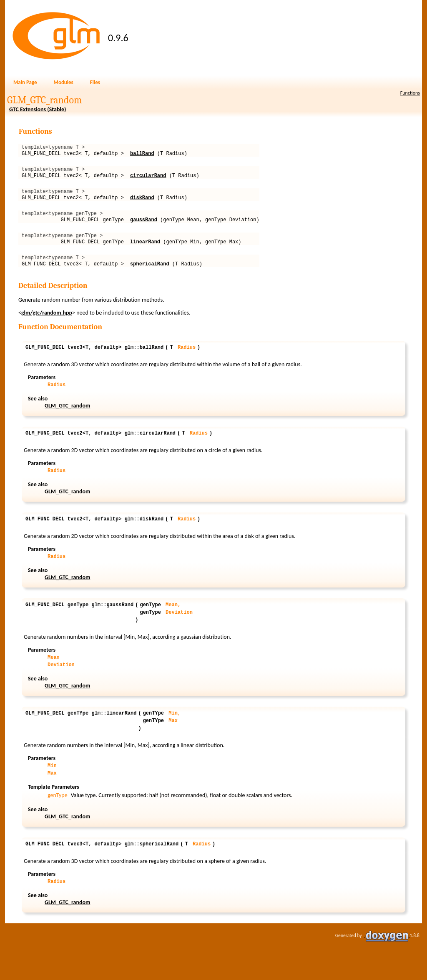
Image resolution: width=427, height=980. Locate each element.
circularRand (148, 180)
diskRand (142, 205)
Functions (410, 93)
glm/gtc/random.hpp (47, 328)
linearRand (145, 254)
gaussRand (144, 229)
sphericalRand (150, 279)
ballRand (142, 156)
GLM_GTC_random (67, 423)
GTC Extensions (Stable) (38, 109)
